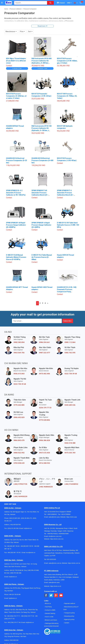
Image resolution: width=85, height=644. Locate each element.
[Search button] (50, 3)
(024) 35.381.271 (27, 518)
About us (48, 603)
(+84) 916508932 (71, 484)
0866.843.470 (19, 440)
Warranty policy (69, 616)
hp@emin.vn (13, 598)
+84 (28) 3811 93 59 (27, 546)
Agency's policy (69, 619)
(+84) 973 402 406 (16, 573)
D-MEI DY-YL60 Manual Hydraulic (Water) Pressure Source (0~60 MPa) (16, 257)
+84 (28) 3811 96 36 (13, 546)
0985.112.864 (70, 342)
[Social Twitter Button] (51, 595)
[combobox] (29, 3)
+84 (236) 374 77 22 (28, 616)
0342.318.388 (70, 443)
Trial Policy (48, 607)
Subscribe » (68, 321)
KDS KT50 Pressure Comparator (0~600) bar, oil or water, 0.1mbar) (16, 96)
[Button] (2, 3)
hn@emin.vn (28, 528)
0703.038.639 (19, 463)
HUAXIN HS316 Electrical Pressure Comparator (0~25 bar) (16, 160)
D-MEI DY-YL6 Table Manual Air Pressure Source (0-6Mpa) (42, 257)
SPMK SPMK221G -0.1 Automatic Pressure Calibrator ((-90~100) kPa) (16, 193)
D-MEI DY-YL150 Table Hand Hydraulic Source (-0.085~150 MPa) (68, 225)
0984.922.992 (19, 453)
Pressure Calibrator (16, 9)
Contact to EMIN (50, 610)
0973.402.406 (44, 374)
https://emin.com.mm (57, 539)
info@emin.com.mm (55, 536)
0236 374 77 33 (45, 408)
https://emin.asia (72, 517)
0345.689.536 (70, 405)
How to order (49, 617)
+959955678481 (64, 534)
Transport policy (69, 613)
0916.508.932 (44, 463)
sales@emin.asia (54, 517)
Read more (42, 26)
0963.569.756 (19, 353)
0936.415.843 (19, 374)
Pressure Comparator (30, 9)
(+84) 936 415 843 (33, 570)
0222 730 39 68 (71, 374)
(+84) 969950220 (20, 496)
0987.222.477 (44, 353)
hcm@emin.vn (31, 553)
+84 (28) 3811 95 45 (14, 553)
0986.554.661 (44, 342)
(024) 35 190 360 (13, 528)
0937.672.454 (44, 453)
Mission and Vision (51, 620)
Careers (67, 623)
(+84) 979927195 (20, 484)
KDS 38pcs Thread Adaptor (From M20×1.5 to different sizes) (16, 61)
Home (6, 9)
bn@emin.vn (13, 577)
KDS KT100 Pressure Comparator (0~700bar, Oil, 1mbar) (67, 96)
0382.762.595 (70, 353)
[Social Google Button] (56, 595)
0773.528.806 (44, 420)
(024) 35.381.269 (15, 518)
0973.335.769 (70, 453)
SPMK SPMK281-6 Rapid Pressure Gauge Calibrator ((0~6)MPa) (41, 225)
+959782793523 (52, 534)
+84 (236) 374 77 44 (14, 622)
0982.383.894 (19, 342)
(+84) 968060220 (46, 487)
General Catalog (50, 613)
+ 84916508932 (52, 514)
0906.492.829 (19, 417)
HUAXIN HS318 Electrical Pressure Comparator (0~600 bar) (42, 160)
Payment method (70, 603)
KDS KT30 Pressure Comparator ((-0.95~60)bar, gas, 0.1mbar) (67, 61)
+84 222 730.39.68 (15, 570)
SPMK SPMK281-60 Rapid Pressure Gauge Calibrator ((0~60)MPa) (16, 225)
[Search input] (29, 3)
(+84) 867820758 (15, 525)
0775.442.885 (19, 405)
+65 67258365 (66, 514)
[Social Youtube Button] (61, 595)
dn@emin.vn (30, 622)
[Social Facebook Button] (46, 595)
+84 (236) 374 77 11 (13, 616)
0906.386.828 (44, 440)
